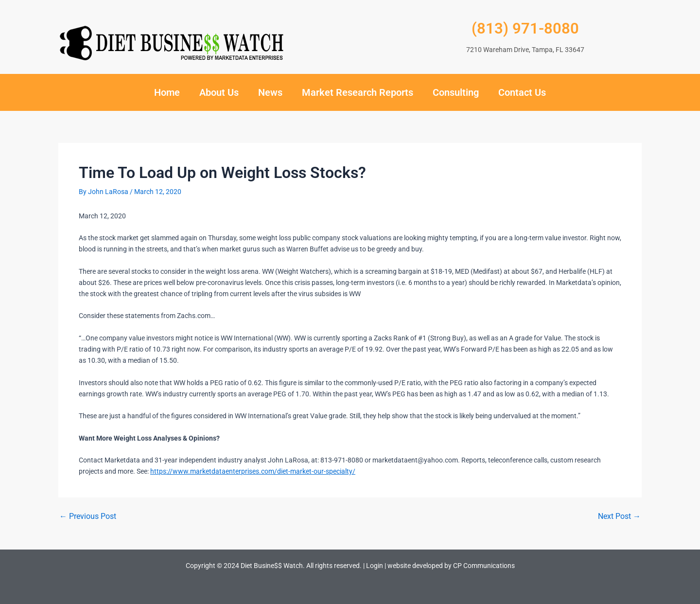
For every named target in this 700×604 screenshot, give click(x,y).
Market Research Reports (358, 92)
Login (375, 566)
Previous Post (88, 516)
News (270, 92)
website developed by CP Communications (451, 566)
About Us (219, 92)
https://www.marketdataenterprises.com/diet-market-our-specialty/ (253, 471)
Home (167, 92)
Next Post (619, 516)
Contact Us (522, 92)
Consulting (456, 92)
